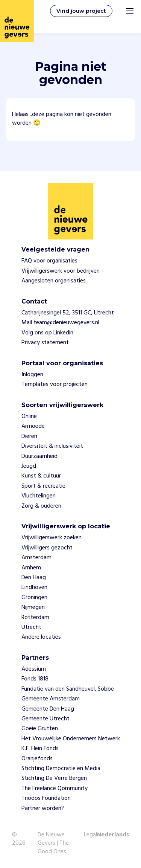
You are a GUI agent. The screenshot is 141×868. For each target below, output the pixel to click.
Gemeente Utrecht (45, 719)
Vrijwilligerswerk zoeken (52, 538)
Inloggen (32, 375)
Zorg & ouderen (41, 506)
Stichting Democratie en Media (61, 769)
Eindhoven (34, 587)
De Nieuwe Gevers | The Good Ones (53, 843)
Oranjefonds (37, 759)
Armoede (33, 426)
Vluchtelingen (39, 496)
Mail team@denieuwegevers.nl (60, 323)
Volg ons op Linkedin (47, 333)
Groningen (34, 598)
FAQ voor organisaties (49, 261)
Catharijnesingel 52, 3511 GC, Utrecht (68, 313)
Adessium (34, 669)
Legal (90, 835)
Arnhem (31, 568)
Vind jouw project (81, 11)
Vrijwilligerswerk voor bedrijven (61, 271)
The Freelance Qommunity (55, 789)
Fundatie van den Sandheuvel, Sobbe (68, 689)
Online (29, 416)
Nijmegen (33, 607)
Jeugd (29, 466)
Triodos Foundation (46, 798)
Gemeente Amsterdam (51, 699)
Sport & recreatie (43, 486)
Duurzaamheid (39, 456)
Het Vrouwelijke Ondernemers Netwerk (71, 739)
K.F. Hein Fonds (40, 749)
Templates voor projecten (55, 384)
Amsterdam (36, 558)
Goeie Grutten (40, 729)
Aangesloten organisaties (54, 281)
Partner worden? (43, 809)
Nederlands (113, 835)
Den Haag (34, 578)
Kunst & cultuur (41, 476)
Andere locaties (41, 637)
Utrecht (31, 627)
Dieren (29, 436)
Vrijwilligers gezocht (47, 548)
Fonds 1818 (35, 679)
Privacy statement (45, 343)
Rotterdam (35, 618)
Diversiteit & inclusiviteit (52, 446)
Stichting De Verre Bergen (54, 778)
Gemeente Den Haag (48, 709)
